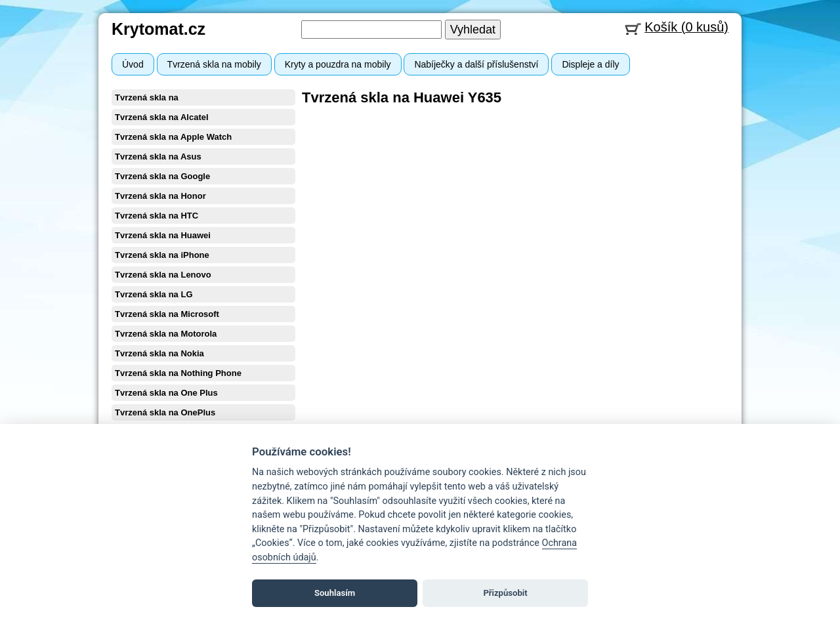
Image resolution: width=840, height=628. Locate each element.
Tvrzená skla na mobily (214, 64)
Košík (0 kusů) (686, 27)
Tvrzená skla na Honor (160, 196)
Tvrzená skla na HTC (157, 216)
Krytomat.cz (158, 29)
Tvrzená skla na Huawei (163, 235)
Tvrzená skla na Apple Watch (173, 137)
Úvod (133, 64)
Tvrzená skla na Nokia (159, 353)
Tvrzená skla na (147, 97)
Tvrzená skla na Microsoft (167, 314)
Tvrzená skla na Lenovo (163, 275)
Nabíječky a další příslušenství (476, 64)
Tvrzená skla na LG (154, 294)
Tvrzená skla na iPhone (162, 255)
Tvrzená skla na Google (162, 176)
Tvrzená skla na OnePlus (165, 412)
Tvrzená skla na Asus (158, 157)
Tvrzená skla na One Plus (166, 393)
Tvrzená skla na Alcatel (162, 117)
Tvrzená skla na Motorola (166, 334)
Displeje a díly (590, 64)
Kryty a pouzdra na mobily (338, 64)
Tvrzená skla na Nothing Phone (178, 373)
